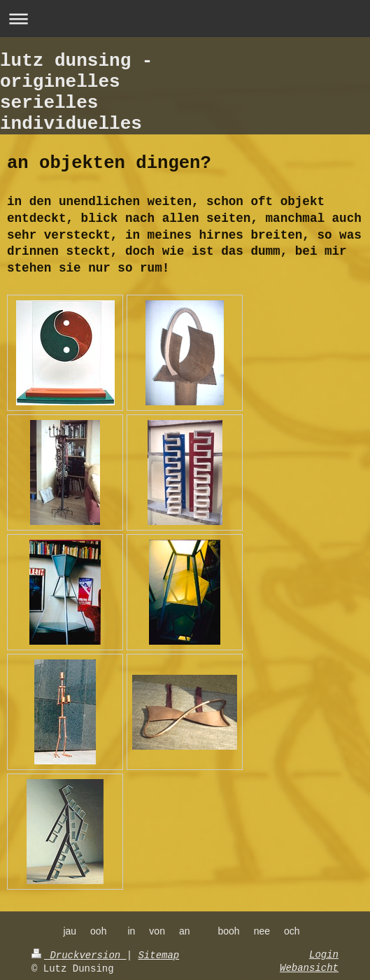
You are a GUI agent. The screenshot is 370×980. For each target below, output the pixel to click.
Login (324, 955)
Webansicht (309, 968)
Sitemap (158, 955)
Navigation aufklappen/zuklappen (185, 19)
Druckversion (79, 955)
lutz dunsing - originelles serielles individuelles (76, 92)
